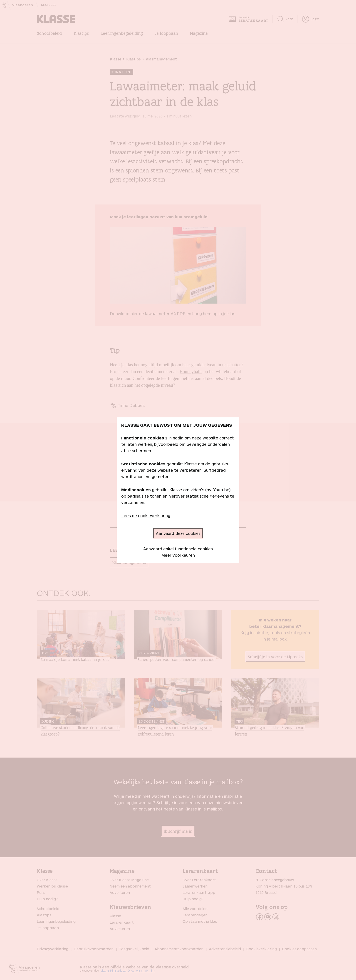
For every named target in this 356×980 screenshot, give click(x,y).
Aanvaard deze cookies (178, 533)
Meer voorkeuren (178, 555)
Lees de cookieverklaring (146, 516)
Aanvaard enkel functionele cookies (178, 549)
